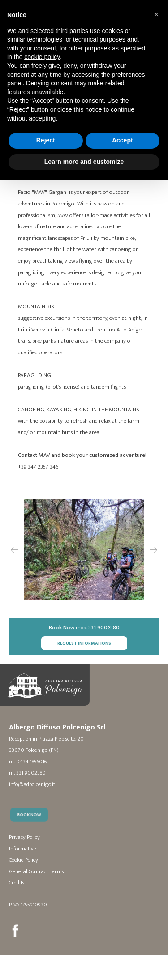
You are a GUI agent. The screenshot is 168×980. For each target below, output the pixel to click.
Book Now (32, 825)
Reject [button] (46, 140)
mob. (84, 628)
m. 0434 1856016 (28, 762)
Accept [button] (123, 140)
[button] (156, 14)
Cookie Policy (24, 861)
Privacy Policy (24, 838)
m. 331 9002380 (27, 774)
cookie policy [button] (42, 57)
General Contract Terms (36, 872)
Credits (17, 883)
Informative (23, 849)
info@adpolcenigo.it (32, 785)
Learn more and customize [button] (84, 162)
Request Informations (84, 643)
